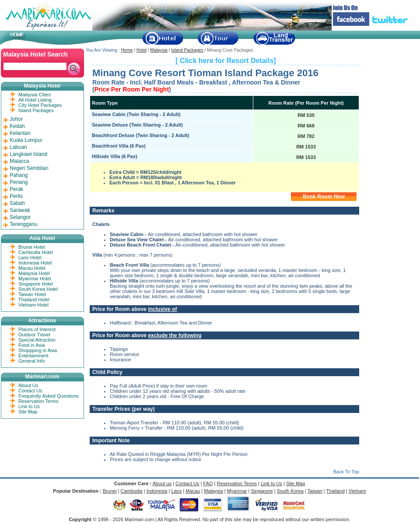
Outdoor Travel (34, 335)
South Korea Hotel (38, 289)
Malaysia (159, 50)
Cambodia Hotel (36, 252)
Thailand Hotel (34, 300)
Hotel (142, 50)
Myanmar (237, 491)
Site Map (28, 412)
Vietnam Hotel (33, 305)
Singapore (262, 491)
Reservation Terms (38, 401)
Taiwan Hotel (32, 294)
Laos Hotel (30, 257)
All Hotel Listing (35, 100)
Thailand (336, 491)
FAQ (208, 483)
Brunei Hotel (32, 247)
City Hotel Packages (40, 105)
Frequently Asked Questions (49, 396)
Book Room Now (324, 197)
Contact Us (30, 391)
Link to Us (29, 406)
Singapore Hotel (36, 284)
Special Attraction (37, 340)
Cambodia (132, 491)
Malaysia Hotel (34, 273)
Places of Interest (37, 329)
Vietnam (357, 491)
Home (127, 50)
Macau (193, 491)
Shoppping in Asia (38, 350)
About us (162, 483)
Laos (176, 491)
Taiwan (315, 491)
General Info (32, 361)
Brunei (110, 491)
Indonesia (157, 491)
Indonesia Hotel (35, 263)
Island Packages (187, 50)
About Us (28, 385)
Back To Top (346, 472)
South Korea (290, 491)
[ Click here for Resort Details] (226, 61)
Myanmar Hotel (35, 279)
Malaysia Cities (35, 95)
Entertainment (33, 356)
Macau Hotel (32, 268)
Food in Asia (32, 345)
